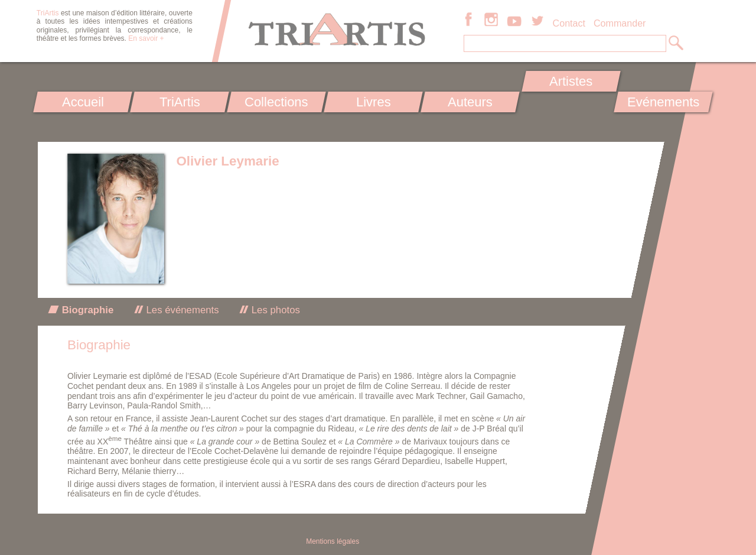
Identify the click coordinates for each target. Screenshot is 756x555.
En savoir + (146, 38)
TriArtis (179, 102)
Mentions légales (333, 541)
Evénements (663, 102)
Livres (373, 102)
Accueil (83, 102)
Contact (569, 23)
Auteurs (470, 102)
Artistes (571, 81)
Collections (276, 102)
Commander (620, 23)
